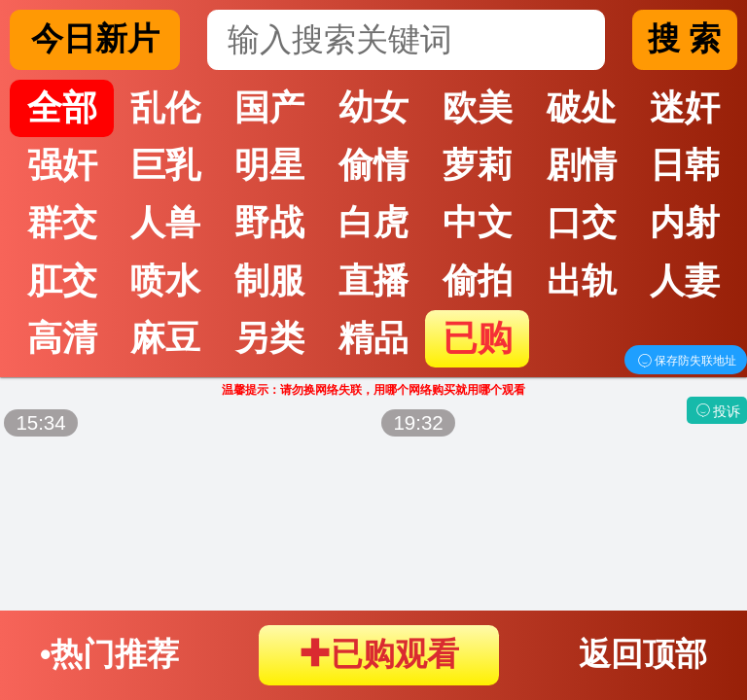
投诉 (717, 411)
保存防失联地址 (686, 361)
